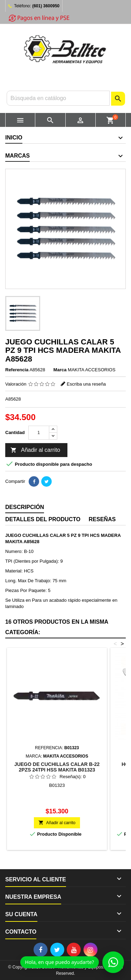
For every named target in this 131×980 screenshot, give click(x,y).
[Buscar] (58, 98)
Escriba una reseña (86, 384)
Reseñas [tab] (102, 519)
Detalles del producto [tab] (43, 519)
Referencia (17, 370)
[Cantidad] (39, 433)
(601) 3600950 (46, 6)
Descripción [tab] (25, 507)
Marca (60, 370)
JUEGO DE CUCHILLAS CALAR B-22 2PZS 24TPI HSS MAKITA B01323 (57, 767)
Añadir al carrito (35, 450)
